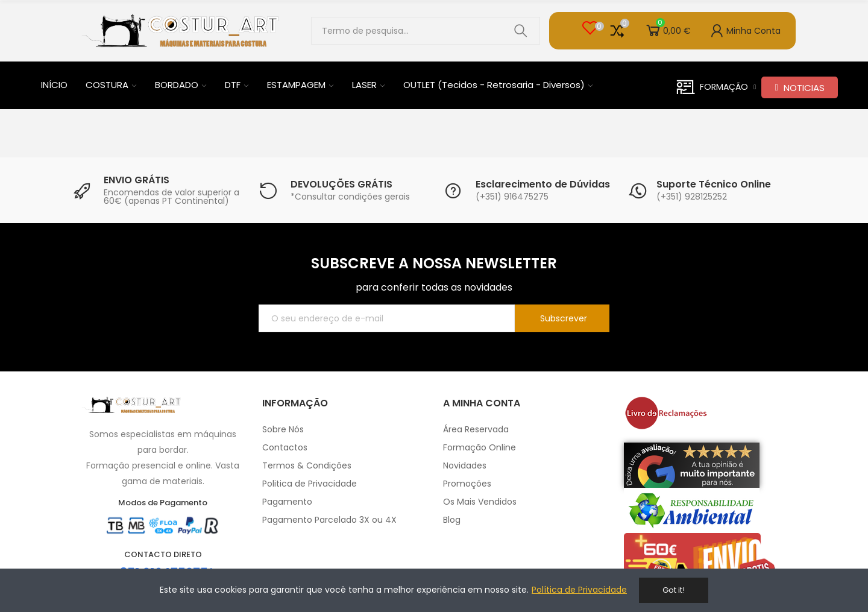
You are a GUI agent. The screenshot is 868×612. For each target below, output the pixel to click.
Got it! (674, 590)
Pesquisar (521, 31)
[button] (799, 87)
